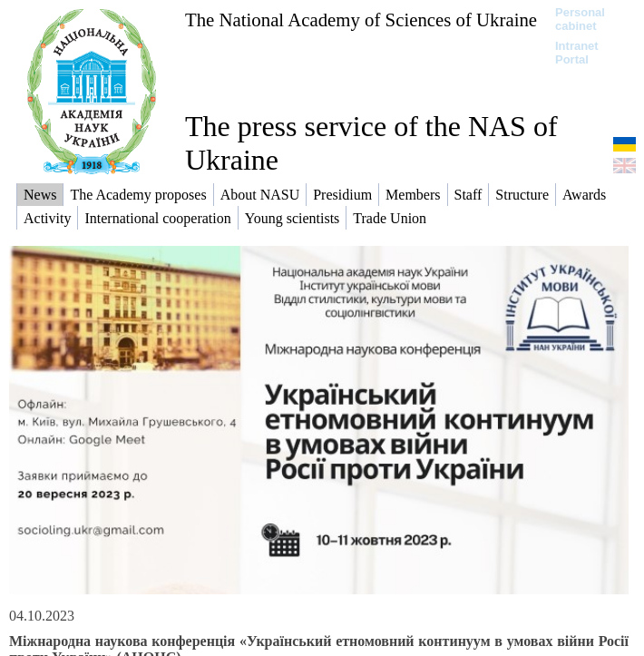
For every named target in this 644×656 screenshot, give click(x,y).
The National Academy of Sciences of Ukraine (361, 20)
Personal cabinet (580, 19)
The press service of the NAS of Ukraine (371, 143)
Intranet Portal (577, 53)
